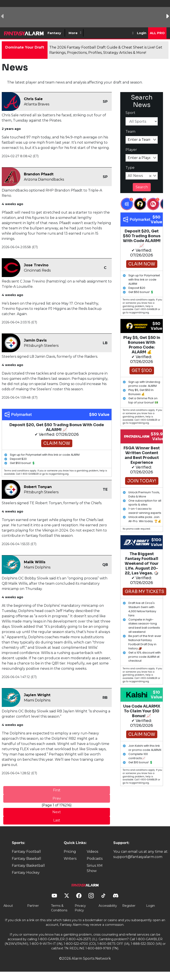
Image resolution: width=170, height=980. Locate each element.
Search (142, 187)
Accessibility (108, 906)
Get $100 (142, 371)
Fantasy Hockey (26, 873)
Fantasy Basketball (28, 866)
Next (57, 812)
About (8, 906)
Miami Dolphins (37, 567)
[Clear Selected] (150, 176)
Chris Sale (33, 99)
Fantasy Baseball (27, 859)
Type (130, 168)
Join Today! (142, 481)
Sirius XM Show (95, 868)
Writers (70, 859)
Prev (57, 798)
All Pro (157, 33)
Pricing (70, 852)
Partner (33, 906)
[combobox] (142, 140)
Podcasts (95, 859)
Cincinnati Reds (37, 270)
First (57, 790)
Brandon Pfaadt (39, 174)
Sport (130, 113)
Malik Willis (35, 562)
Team (130, 132)
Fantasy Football (26, 852)
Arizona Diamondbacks (44, 179)
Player (131, 150)
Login (142, 33)
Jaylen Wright (37, 695)
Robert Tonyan (38, 487)
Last (57, 820)
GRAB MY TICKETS (144, 592)
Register (129, 906)
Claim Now (57, 443)
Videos (92, 852)
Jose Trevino (36, 265)
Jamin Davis (35, 340)
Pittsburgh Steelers (41, 346)
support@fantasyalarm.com (138, 857)
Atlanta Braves (37, 104)
